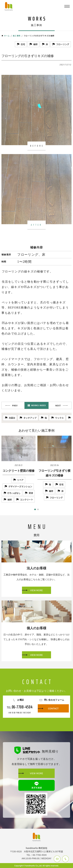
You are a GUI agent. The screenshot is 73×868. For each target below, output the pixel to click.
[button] (35, 509)
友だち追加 (36, 785)
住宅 (23, 44)
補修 (35, 44)
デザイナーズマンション (20, 486)
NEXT (58, 405)
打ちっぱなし (14, 493)
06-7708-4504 (22, 707)
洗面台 (12, 418)
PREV (15, 405)
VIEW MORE (36, 590)
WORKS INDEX (38, 405)
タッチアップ (30, 418)
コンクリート (27, 499)
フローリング (63, 44)
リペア (20, 480)
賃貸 (31, 493)
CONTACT (53, 708)
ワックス (59, 418)
